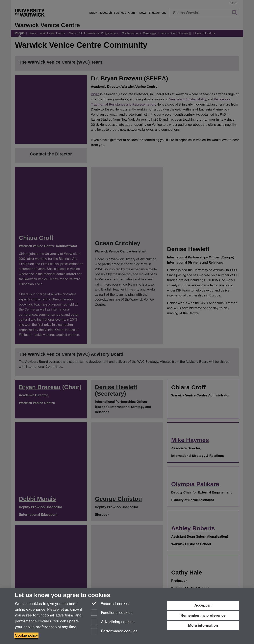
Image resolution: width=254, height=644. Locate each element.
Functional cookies (112, 613)
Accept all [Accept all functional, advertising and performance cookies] (203, 605)
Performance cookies (114, 631)
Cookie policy (26, 635)
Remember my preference (203, 615)
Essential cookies (111, 603)
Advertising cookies (113, 622)
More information (203, 625)
